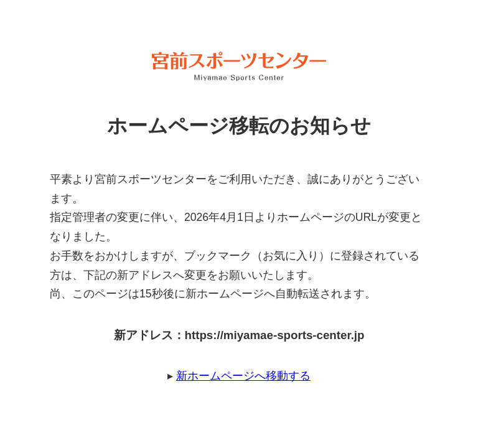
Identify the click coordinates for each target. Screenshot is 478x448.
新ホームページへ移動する (243, 376)
